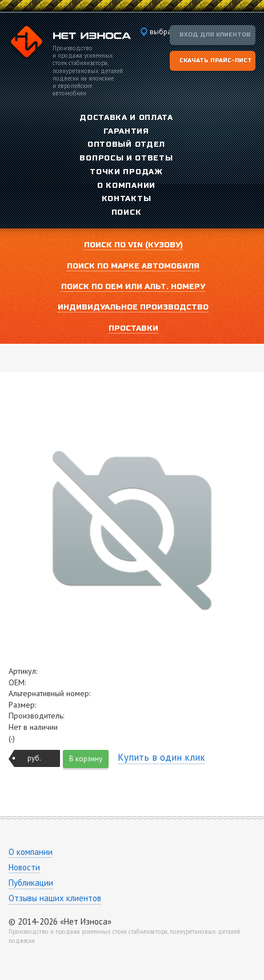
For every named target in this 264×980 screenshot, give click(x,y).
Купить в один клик (161, 757)
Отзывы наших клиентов (55, 898)
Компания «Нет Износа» (70, 43)
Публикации (31, 883)
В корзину (86, 759)
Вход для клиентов (215, 35)
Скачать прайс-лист (216, 61)
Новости (24, 867)
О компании (31, 852)
